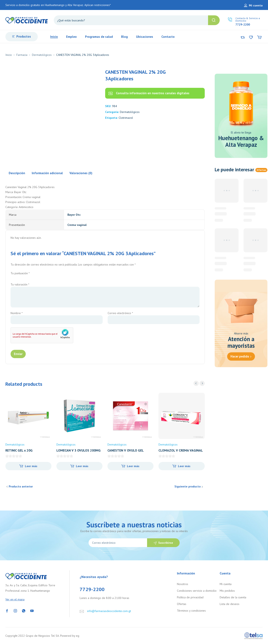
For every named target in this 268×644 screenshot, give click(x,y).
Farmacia (22, 55)
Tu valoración (20, 284)
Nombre (17, 313)
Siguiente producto (188, 486)
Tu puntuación (20, 273)
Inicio (9, 55)
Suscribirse (166, 543)
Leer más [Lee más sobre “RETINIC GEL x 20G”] (31, 466)
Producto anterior (21, 486)
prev (196, 383)
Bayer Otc (74, 215)
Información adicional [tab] (47, 173)
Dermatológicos (42, 55)
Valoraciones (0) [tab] (81, 173)
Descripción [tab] (17, 173)
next (202, 383)
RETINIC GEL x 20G (19, 450)
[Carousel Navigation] (199, 383)
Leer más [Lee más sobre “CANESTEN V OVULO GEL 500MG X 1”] (133, 466)
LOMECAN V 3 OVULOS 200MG (79, 450)
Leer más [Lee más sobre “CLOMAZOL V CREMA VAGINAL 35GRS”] (184, 466)
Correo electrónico (120, 313)
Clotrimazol (126, 118)
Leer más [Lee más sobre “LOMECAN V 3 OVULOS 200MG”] (82, 466)
